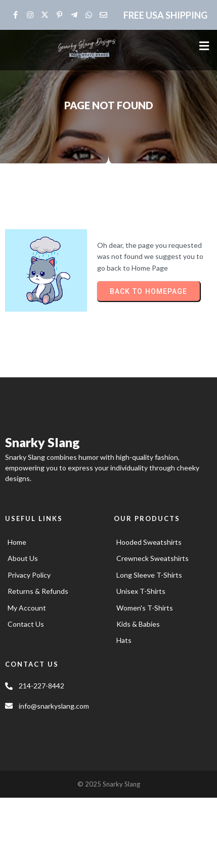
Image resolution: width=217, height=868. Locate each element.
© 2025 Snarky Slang (109, 784)
